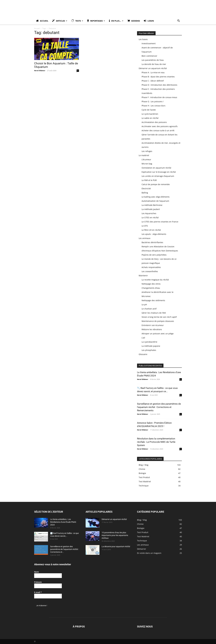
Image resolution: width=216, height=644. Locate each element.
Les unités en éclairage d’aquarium (158, 176)
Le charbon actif (149, 309)
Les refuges (147, 151)
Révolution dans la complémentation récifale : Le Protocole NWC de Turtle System (156, 442)
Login (149, 21)
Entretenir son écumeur (153, 325)
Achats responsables (151, 267)
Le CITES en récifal (150, 217)
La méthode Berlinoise (152, 205)
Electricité (146, 188)
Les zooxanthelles (150, 271)
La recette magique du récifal (155, 280)
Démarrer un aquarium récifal (153, 68)
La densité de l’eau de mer (154, 64)
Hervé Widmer (40, 71)
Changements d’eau (151, 288)
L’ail (143, 338)
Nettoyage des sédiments (153, 300)
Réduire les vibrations (152, 329)
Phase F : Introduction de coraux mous (159, 97)
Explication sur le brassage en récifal (159, 172)
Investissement (149, 43)
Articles (60, 21)
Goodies (134, 21)
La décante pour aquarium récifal (116, 546)
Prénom (38, 582)
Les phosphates (149, 350)
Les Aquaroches (149, 213)
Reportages (96, 21)
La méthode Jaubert (151, 209)
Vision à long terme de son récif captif (159, 317)
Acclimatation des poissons (154, 122)
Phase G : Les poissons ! (153, 101)
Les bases (143, 39)
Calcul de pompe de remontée (156, 184)
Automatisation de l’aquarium (155, 201)
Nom (37, 572)
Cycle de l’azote (149, 110)
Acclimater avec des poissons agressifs (160, 126)
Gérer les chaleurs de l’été (154, 313)
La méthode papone (151, 346)
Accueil (42, 21)
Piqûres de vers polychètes (154, 255)
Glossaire (143, 354)
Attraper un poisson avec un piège (158, 334)
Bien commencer (149, 56)
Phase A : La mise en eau (153, 72)
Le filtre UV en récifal (151, 230)
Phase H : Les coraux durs (153, 106)
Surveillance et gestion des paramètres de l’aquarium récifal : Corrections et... (64, 549)
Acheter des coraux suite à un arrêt (158, 130)
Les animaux (145, 238)
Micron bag (147, 164)
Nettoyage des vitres (151, 284)
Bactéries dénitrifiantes (152, 242)
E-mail (38, 592)
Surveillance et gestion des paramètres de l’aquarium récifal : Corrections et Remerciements (159, 407)
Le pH (144, 305)
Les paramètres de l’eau (153, 60)
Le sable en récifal (150, 118)
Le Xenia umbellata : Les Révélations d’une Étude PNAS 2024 (63, 522)
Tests (77, 21)
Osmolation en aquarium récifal (156, 168)
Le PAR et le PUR (149, 180)
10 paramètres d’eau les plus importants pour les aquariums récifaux (115, 535)
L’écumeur (146, 159)
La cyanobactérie (149, 342)
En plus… (116, 21)
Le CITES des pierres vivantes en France (160, 222)
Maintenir (143, 276)
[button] (179, 21)
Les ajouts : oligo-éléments (154, 234)
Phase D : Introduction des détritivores (159, 85)
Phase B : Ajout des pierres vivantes (158, 77)
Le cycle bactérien (150, 114)
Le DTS (145, 226)
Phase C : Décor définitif (153, 81)
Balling (145, 193)
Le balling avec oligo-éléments (156, 197)
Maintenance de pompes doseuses (158, 321)
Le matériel (144, 155)
